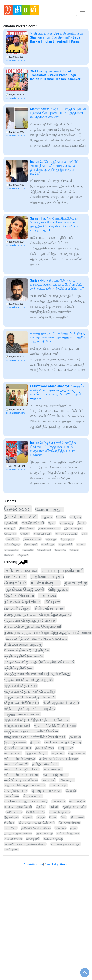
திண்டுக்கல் (27, 528)
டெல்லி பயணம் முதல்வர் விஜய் (25, 844)
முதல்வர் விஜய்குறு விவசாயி (30, 620)
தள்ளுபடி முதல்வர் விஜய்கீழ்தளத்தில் (38, 614)
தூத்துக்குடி (66, 523)
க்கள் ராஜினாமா (56, 775)
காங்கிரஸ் (11, 796)
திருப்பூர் (10, 528)
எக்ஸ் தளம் (11, 849)
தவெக (75, 737)
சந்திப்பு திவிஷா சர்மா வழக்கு (29, 708)
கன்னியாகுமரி (42, 534)
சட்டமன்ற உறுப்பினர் (21, 775)
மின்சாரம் (67, 780)
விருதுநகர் (23, 555)
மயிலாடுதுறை (12, 544)
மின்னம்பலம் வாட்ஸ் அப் (37, 823)
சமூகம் (28, 817)
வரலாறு (58, 753)
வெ (64, 817)
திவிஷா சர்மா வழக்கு (23, 644)
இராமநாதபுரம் (73, 528)
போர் (53, 817)
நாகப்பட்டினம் (32, 539)
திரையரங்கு (76, 583)
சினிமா (9, 823)
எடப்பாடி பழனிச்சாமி (63, 570)
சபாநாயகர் (13, 753)
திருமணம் (77, 817)
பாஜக (41, 817)
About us (64, 864)
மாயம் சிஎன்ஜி (16, 764)
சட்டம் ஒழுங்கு (53, 839)
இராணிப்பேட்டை (66, 534)
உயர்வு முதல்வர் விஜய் (65, 844)
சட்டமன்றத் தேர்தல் (20, 759)
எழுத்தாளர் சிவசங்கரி (22, 714)
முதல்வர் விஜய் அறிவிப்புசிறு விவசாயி (39, 662)
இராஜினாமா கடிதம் (46, 791)
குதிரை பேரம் (36, 753)
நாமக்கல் (81, 544)
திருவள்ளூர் (31, 544)
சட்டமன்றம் (53, 769)
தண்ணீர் (60, 828)
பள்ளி (54, 807)
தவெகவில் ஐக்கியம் (22, 602)
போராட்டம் (15, 583)
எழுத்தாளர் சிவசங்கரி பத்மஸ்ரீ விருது (37, 674)
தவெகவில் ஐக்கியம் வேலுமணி (33, 626)
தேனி (52, 523)
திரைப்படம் (14, 812)
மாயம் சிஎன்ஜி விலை (22, 769)
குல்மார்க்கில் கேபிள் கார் (55, 725)
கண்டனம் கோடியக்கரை (59, 759)
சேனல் (71, 791)
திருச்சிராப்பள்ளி (21, 517)
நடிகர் (74, 828)
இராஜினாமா (15, 742)
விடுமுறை (58, 589)
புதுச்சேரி (11, 523)
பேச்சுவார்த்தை (69, 823)
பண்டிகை (48, 596)
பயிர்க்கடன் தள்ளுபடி (63, 742)
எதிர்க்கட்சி (77, 753)
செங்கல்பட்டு (44, 550)
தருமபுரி (74, 550)
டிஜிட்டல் (66, 748)
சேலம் (61, 517)
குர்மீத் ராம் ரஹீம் (75, 807)
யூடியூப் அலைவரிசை (18, 833)
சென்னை (17, 509)
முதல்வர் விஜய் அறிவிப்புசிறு (30, 691)
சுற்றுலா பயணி (17, 725)
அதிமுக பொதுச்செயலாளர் (25, 785)
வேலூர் (25, 534)
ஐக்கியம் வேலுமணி (25, 589)
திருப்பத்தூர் (67, 539)
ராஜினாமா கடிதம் (47, 577)
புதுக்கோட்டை (11, 550)
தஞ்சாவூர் (51, 539)
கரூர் (84, 534)
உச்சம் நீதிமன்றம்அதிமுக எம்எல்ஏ (37, 638)
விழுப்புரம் (60, 550)
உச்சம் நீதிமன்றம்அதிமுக (27, 650)
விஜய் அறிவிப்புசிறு (21, 703)
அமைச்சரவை (13, 839)
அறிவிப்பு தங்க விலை (21, 780)
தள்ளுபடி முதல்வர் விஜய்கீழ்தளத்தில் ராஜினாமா (48, 632)
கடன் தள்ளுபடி (45, 583)
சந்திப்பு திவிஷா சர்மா (24, 656)
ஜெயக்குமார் (33, 796)
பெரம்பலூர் (48, 544)
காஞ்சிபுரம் (12, 539)
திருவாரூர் (10, 534)
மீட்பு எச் (52, 602)
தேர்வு (41, 807)
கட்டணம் (11, 828)
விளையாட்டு (35, 812)
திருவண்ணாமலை (49, 528)
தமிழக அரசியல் (45, 764)
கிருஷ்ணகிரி (66, 544)
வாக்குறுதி (33, 839)
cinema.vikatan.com (15, 60)
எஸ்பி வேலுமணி (68, 833)
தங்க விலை (45, 748)
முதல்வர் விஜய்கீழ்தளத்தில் (29, 680)
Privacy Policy (51, 864)
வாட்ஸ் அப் (58, 785)
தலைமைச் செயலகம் (36, 828)
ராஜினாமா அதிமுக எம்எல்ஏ (26, 801)
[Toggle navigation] (82, 10)
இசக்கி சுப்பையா (18, 748)
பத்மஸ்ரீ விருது (17, 608)
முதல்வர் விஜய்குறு (21, 686)
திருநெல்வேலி (33, 523)
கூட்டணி (49, 780)
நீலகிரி (82, 523)
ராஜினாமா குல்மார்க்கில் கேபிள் (31, 731)
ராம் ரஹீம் (77, 801)
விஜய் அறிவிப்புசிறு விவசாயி (30, 697)
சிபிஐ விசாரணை (50, 608)
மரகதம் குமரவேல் (18, 807)
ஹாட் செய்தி (44, 833)
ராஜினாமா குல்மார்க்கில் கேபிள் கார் (35, 737)
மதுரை (47, 517)
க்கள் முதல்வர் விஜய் (61, 703)
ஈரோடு (76, 517)
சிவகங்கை (28, 550)
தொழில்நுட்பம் (16, 791)
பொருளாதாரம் (59, 812)
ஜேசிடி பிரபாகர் (19, 596)
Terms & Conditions (33, 864)
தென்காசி (9, 555)
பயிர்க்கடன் (15, 577)
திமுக (35, 742)
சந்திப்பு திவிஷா (18, 668)
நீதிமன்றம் (11, 817)
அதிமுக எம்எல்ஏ (21, 570)
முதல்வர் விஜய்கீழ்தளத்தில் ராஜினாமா (37, 720)
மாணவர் (58, 801)
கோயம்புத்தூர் (49, 509)
